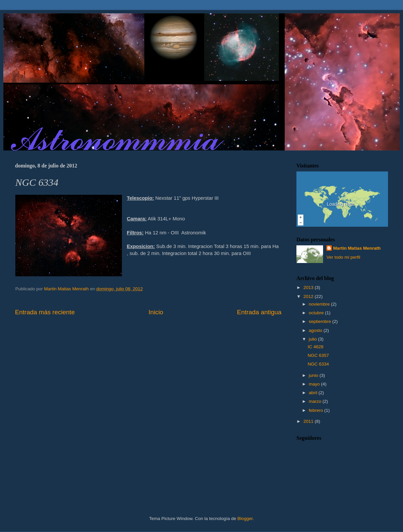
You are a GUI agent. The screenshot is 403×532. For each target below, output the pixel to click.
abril (314, 393)
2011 (309, 421)
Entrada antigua (259, 312)
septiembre (321, 321)
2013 (309, 287)
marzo (316, 401)
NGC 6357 (318, 355)
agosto (316, 330)
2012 (309, 296)
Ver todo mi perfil (343, 257)
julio (313, 339)
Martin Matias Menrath (357, 248)
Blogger (245, 519)
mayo (315, 384)
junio (314, 375)
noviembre (320, 304)
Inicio (156, 312)
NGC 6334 (318, 364)
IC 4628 (316, 347)
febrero (317, 410)
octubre (317, 313)
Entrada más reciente (45, 312)
